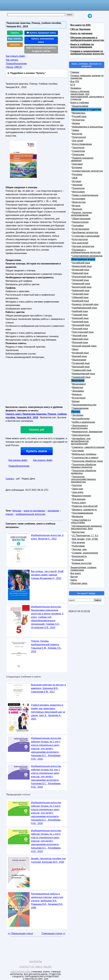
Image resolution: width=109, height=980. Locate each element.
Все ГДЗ (75, 81)
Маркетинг (78, 387)
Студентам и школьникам (86, 236)
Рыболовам (78, 546)
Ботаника (77, 167)
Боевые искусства (82, 563)
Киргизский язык (81, 367)
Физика (76, 123)
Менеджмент (79, 384)
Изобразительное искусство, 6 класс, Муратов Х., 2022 (47, 537)
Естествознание (81, 229)
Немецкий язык (80, 273)
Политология (79, 137)
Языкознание (79, 360)
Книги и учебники (80, 103)
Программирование (83, 513)
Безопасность (80, 556)
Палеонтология (80, 222)
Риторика (77, 174)
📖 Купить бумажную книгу (41, 33)
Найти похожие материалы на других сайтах (41, 49)
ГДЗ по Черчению (80, 29)
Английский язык (81, 263)
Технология (78, 148)
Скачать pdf (37, 430)
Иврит (75, 349)
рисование (53, 511)
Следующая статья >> (53, 933)
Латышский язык (81, 325)
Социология (79, 151)
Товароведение (80, 408)
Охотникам (78, 451)
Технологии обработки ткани (87, 461)
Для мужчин (79, 542)
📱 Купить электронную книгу (41, 40)
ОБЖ (75, 178)
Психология (78, 188)
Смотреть (15, 45)
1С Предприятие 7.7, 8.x (85, 536)
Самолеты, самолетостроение (88, 447)
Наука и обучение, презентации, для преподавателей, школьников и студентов (87, 95)
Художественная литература (88, 171)
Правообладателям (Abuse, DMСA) (16, 65)
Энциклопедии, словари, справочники (84, 569)
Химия (76, 130)
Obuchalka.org (21, 972)
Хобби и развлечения (84, 422)
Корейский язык (81, 301)
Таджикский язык (81, 377)
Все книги (76, 573)
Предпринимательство (84, 405)
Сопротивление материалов (87, 256)
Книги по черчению (81, 33)
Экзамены (76, 88)
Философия (78, 192)
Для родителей (80, 243)
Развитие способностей (85, 506)
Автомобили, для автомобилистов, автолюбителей (81, 441)
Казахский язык (80, 318)
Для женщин (79, 499)
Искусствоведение (82, 144)
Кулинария (78, 560)
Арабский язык (80, 311)
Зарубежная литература (85, 232)
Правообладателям (19, 466)
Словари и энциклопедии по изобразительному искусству (87, 52)
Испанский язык (81, 270)
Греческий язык (80, 322)
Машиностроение (82, 496)
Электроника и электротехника (79, 427)
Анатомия (77, 164)
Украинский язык (81, 284)
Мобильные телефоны (84, 454)
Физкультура (79, 202)
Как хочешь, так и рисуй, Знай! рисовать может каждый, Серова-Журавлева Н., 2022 (47, 575)
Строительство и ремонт (85, 458)
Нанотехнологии (81, 435)
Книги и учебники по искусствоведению (82, 46)
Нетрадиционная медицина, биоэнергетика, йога (87, 527)
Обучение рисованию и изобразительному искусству (87, 39)
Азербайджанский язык (85, 308)
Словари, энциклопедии (85, 553)
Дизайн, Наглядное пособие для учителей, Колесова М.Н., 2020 (48, 860)
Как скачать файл (18, 460)
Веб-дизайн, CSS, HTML (85, 539)
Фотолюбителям (81, 419)
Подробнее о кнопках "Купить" (28, 73)
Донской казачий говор (84, 346)
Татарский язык (80, 294)
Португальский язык (83, 332)
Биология (77, 134)
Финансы (77, 394)
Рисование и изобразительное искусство (86, 251)
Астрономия (79, 199)
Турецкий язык (80, 315)
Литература (78, 120)
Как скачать (12, 60)
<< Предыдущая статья (20, 933)
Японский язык (80, 342)
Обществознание (81, 219)
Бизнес (76, 401)
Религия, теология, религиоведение (82, 214)
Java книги (78, 492)
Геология (77, 485)
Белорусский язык (82, 287)
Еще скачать (15, 39)
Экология (77, 209)
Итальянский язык (82, 277)
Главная (75, 72)
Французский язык (82, 266)
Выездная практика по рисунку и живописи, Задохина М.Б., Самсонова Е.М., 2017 (49, 688)
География (78, 226)
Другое (74, 577)
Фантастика (78, 532)
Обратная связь (79, 583)
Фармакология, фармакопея (87, 432)
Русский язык (79, 116)
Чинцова (17, 511)
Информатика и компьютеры (88, 127)
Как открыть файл (16, 56)
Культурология (80, 239)
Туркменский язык (82, 370)
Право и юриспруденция (85, 195)
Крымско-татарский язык (85, 304)
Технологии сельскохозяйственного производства (84, 479)
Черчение (77, 185)
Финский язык (80, 356)
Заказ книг (78, 489)
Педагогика (78, 155)
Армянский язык (81, 290)
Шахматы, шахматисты (85, 510)
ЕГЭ (73, 85)
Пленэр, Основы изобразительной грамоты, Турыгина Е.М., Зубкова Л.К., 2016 (46, 646)
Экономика (78, 391)
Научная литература (83, 246)
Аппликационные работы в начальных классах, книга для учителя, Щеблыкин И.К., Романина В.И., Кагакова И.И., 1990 (47, 901)
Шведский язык (80, 339)
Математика (79, 113)
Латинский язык (81, 280)
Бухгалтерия (79, 398)
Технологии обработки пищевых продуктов (84, 466)
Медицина (78, 516)
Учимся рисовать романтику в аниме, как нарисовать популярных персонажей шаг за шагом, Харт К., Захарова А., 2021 (48, 712)
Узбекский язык (80, 297)
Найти (74, 580)
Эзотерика (78, 415)
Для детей (78, 141)
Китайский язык (80, 353)
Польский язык (80, 329)
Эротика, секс (80, 549)
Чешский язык (80, 335)
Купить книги (37, 451)
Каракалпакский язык (84, 374)
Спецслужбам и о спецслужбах (81, 521)
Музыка (76, 206)
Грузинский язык (81, 363)
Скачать (15, 33)
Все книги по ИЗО (81, 25)
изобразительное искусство (31, 514)
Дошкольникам (80, 106)
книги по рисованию (34, 511)
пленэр (9, 514)
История (77, 181)
